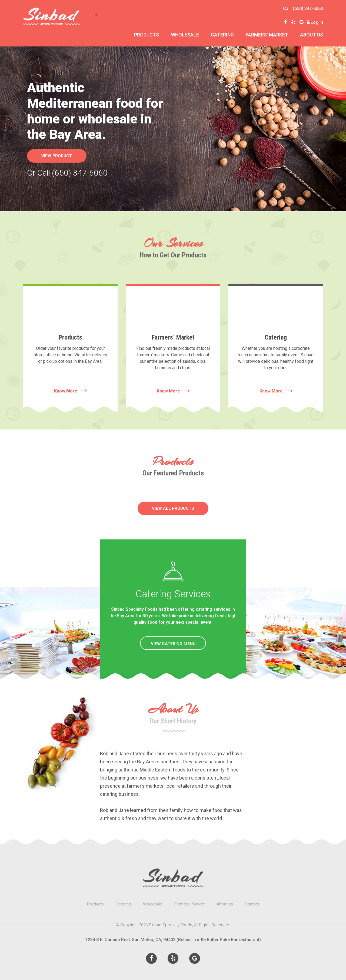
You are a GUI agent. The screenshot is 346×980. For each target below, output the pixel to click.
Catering (222, 35)
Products (147, 35)
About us (312, 35)
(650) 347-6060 (308, 9)
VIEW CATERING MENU (173, 644)
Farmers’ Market (267, 35)
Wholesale (185, 35)
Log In (317, 22)
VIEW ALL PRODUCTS (173, 508)
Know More (70, 391)
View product (59, 156)
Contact (253, 904)
